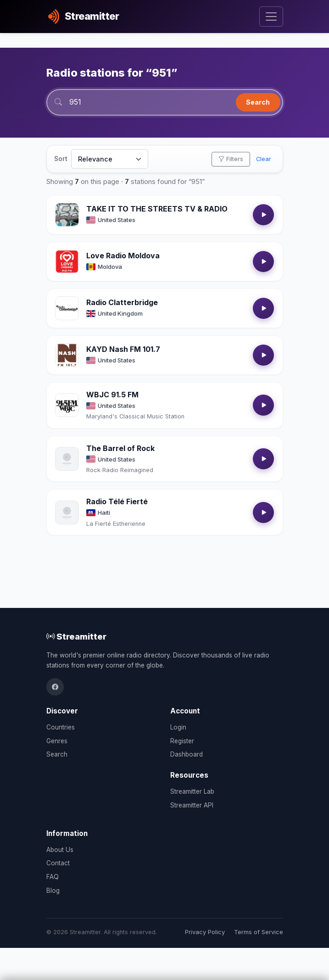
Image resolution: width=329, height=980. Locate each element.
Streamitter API (192, 805)
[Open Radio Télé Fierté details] (67, 512)
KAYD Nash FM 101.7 (123, 349)
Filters (231, 159)
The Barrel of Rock (120, 448)
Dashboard (187, 754)
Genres (57, 741)
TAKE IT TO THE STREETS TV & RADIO (157, 209)
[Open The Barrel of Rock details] (67, 459)
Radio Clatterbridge (122, 302)
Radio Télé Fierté (117, 501)
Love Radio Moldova (123, 256)
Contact (58, 863)
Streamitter (76, 636)
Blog (53, 891)
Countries (61, 727)
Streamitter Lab (192, 791)
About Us (60, 850)
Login (178, 727)
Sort (61, 159)
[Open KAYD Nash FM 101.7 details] (67, 355)
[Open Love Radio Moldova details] (67, 262)
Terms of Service (259, 932)
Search (258, 102)
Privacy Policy (205, 932)
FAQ (53, 877)
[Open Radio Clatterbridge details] (67, 308)
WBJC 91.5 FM (112, 395)
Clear (264, 159)
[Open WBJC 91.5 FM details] (67, 405)
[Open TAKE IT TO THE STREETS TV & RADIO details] (67, 215)
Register (182, 741)
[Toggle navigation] (271, 17)
